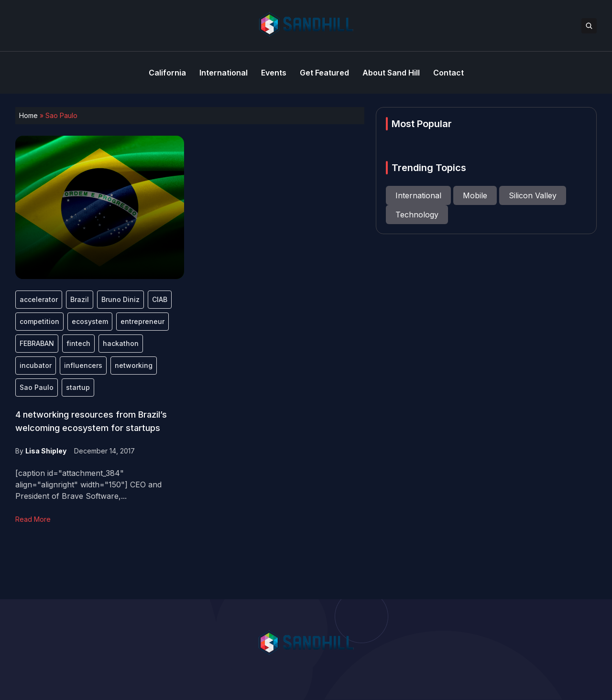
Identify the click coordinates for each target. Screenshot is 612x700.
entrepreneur (142, 321)
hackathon (121, 343)
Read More (33, 519)
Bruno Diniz (120, 299)
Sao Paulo (37, 387)
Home (28, 115)
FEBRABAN (37, 343)
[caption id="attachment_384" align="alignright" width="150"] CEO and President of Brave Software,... (88, 485)
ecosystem (90, 321)
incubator (36, 365)
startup (78, 387)
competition (39, 321)
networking (134, 365)
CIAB (160, 299)
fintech (78, 343)
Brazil (80, 299)
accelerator (39, 299)
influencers (83, 365)
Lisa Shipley (46, 451)
